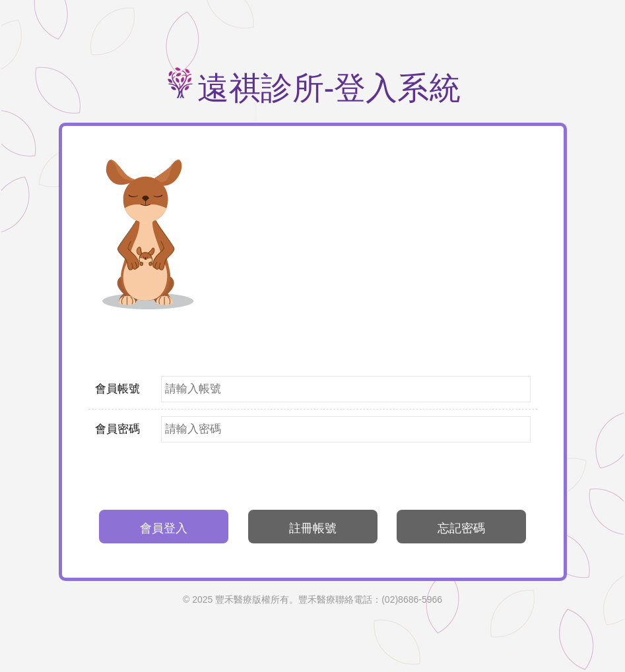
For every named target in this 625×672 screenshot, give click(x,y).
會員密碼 (117, 429)
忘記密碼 (461, 528)
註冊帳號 (313, 528)
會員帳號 (117, 389)
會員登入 (164, 528)
